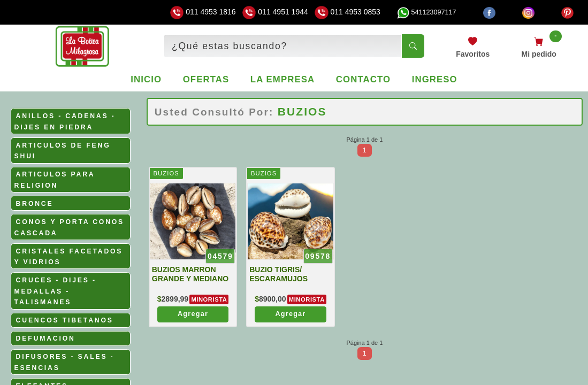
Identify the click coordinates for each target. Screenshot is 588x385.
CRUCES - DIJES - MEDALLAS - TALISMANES (55, 291)
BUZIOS (166, 173)
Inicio (146, 79)
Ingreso (435, 79)
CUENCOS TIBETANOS (65, 320)
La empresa (282, 79)
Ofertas (206, 79)
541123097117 (426, 12)
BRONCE (35, 204)
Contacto (363, 79)
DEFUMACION (46, 338)
